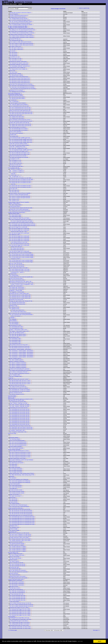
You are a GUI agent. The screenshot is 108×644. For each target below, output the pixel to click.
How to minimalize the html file (16, 563)
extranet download (14, 573)
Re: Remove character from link (17, 394)
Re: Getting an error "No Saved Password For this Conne (22, 30)
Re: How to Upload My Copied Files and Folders (20, 220)
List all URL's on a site (15, 57)
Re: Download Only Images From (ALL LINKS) (20, 609)
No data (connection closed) (16, 490)
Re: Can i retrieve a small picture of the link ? (20, 373)
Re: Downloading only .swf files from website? (20, 390)
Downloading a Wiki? (14, 337)
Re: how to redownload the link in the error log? (20, 108)
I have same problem (15, 602)
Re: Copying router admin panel (17, 117)
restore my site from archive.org (15, 508)
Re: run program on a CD (15, 160)
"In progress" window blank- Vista (17, 430)
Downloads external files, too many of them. (19, 625)
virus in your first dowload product (17, 441)
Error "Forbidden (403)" (15, 375)
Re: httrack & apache (14, 561)
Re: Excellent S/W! (14, 136)
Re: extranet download (15, 575)
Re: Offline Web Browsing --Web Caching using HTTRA (22, 475)
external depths (12, 617)
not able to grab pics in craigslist (17, 545)
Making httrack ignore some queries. (18, 576)
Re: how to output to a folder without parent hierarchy (21, 43)
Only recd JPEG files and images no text (19, 151)
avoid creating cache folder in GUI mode (19, 268)
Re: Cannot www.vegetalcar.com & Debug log (20, 481)
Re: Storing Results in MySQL (16, 75)
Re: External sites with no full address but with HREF (21, 180)
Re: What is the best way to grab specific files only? (21, 112)
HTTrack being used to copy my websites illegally (21, 253)
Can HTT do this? (12, 396)
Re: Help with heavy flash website (17, 97)
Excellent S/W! (13, 135)
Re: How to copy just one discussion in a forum (20, 452)
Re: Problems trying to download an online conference (22, 36)
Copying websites (14, 502)
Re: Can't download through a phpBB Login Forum (21, 139)
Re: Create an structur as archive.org (18, 387)
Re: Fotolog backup (14, 275)
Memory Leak (11, 398)
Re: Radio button (13, 464)
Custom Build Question (15, 484)
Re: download (13, 478)
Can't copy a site (13, 189)
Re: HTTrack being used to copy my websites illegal (21, 260)
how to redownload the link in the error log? (19, 106)
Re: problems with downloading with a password (20, 370)
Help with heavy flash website (16, 95)
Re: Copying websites (15, 504)
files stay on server (14, 586)
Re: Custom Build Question (16, 485)
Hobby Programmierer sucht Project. (18, 458)
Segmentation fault (12, 532)
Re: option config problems (16, 205)
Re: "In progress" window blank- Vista (18, 432)
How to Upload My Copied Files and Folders (20, 218)
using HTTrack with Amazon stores (16, 579)
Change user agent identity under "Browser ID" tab (21, 301)
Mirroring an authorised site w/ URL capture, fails (21, 281)
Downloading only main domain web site (19, 408)
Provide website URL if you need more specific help (21, 277)
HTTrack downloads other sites (17, 594)
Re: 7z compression (14, 101)
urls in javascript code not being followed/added (20, 313)
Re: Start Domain (14, 499)
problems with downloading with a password (19, 369)
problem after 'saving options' (16, 286)
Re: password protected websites (17, 543)
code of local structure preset (16, 278)
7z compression (13, 100)
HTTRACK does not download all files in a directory (21, 31)
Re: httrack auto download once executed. (19, 157)
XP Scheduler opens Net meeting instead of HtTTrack (22, 223)
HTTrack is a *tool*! (16, 259)
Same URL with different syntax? (17, 333)
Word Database (13, 321)
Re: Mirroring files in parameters (17, 582)
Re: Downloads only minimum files (17, 303)
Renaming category (14, 438)
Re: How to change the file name (17, 555)
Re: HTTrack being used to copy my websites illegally (22, 254)
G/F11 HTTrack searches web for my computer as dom (20, 399)
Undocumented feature (15, 206)
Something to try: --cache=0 (17, 272)
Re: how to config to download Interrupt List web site (21, 605)
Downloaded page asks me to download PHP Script (21, 515)
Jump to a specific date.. (84, 8)
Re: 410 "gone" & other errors (16, 48)
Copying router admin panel (16, 115)
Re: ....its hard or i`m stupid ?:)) (17, 171)
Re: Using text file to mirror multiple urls (18, 69)
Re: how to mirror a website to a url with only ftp (20, 534)
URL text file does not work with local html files (20, 509)
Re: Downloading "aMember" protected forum (20, 66)
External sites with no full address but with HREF (21, 178)
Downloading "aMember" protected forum (19, 65)
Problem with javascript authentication (17, 212)
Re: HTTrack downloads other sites (18, 596)
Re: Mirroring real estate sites (16, 166)
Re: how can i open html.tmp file (17, 265)
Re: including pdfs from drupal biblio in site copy (20, 619)
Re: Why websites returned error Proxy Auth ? (20, 346)
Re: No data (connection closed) (17, 491)
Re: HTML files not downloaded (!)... (18, 591)
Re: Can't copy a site (14, 190)
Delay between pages (15, 213)
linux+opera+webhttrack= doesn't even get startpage (21, 460)
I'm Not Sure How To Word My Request (18, 505)
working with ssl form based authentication (19, 209)
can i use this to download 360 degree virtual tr (20, 20)
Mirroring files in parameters (16, 580)
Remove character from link (16, 393)
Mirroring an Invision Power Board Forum (19, 77)
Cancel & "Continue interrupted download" (19, 195)
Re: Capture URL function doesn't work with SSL (21, 124)
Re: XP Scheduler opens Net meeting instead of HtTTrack (23, 224)
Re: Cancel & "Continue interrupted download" (20, 196)
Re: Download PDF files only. (16, 40)
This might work (13, 488)
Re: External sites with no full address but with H (20, 181)
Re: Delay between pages (15, 215)
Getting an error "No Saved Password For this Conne (22, 28)
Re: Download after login (15, 569)
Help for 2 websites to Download (17, 361)
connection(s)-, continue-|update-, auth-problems (21, 349)
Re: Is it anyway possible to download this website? (21, 25)
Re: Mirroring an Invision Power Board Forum (20, 78)
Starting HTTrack (13, 306)
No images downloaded (15, 467)
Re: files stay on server (15, 588)
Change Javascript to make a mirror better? (19, 537)
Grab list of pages (14, 529)
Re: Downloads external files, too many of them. (20, 627)
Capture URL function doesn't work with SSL (20, 123)
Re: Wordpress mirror (15, 527)
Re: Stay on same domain (15, 558)
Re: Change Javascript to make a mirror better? (20, 539)
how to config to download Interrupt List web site (20, 603)
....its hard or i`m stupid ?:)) (16, 169)
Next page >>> (96, 630)
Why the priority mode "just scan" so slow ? (19, 379)
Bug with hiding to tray (13, 553)
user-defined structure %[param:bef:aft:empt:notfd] (21, 208)
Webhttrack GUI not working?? (17, 90)
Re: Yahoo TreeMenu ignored (16, 360)
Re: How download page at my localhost (19, 129)
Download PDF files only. (15, 39)
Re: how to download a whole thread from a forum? (21, 121)
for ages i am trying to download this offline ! (18, 26)
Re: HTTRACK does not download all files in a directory (22, 33)
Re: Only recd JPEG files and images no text (20, 153)
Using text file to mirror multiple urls (18, 68)
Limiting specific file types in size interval (19, 621)
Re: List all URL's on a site (16, 58)
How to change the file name (16, 554)
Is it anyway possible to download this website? (20, 23)
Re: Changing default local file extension (19, 19)
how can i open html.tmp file (16, 263)
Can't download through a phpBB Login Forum (20, 138)
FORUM (20, 4)
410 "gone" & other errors (15, 46)
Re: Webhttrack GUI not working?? (17, 92)
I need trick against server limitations (18, 103)
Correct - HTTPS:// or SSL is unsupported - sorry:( (22, 284)
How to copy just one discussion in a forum (19, 451)
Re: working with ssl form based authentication (20, 211)
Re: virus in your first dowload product (18, 442)
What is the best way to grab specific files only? (20, 111)
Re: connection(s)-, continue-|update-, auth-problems (21, 351)
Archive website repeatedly (16, 447)
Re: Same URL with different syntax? (18, 334)
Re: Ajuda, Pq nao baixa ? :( (16, 496)
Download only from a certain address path (19, 293)
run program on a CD (14, 159)
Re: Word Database (14, 322)
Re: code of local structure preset (17, 280)
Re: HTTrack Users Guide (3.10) (18, 312)
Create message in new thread (58, 9)
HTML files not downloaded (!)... (17, 590)
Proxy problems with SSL (14, 168)
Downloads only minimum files (16, 299)
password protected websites (16, 542)
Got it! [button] (100, 641)
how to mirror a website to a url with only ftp (19, 533)
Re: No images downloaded (16, 469)
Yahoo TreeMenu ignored (15, 358)
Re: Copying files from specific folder (18, 402)
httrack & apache (13, 560)
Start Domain (13, 497)
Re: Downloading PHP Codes (16, 327)
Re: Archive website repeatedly (17, 448)
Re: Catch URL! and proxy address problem (19, 145)
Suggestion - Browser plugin (16, 290)
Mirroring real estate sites (15, 165)
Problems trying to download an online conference (21, 34)
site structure (13, 51)
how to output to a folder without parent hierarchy (21, 42)
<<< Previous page (13, 630)
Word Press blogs (12, 433)
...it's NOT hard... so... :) (15, 175)
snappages (12, 318)
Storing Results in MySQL (15, 74)
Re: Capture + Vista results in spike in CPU (19, 331)
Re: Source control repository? (16, 133)
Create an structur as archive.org (17, 385)
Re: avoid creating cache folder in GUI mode (20, 269)
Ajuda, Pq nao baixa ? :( (15, 494)
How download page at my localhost (18, 127)
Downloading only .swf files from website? (19, 388)
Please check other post (17, 247)
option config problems (15, 203)
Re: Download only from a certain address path (20, 295)
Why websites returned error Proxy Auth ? (19, 345)
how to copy (12, 71)
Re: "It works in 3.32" (14, 199)
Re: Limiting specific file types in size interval (20, 622)
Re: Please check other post (18, 248)
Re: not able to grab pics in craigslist (18, 547)
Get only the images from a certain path (18, 227)
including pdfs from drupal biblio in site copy (19, 618)
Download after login (14, 567)
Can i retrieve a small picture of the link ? (19, 372)
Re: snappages (13, 319)
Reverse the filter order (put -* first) (19, 232)
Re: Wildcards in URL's (15, 235)
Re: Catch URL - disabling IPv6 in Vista (18, 148)
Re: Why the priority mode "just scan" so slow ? (20, 381)
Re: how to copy (13, 72)
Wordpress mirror (14, 526)
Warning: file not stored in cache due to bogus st (20, 12)
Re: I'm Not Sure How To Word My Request (19, 507)
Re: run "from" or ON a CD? (16, 163)
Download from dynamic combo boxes (18, 62)
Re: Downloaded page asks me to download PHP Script (22, 517)
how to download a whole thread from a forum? (20, 120)
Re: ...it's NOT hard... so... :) (16, 177)
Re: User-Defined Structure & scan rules (20, 244)
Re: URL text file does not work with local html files (21, 511)
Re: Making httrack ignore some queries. (19, 578)
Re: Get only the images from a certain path (19, 229)
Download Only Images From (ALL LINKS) (19, 608)
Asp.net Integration (14, 14)
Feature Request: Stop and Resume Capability (20, 193)
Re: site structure (14, 52)
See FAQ (13, 174)
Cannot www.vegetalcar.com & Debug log (19, 479)
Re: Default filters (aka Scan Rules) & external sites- (21, 427)
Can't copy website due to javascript (18, 570)
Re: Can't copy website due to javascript (19, 572)
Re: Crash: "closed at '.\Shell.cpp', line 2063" (20, 405)
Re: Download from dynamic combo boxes (19, 63)
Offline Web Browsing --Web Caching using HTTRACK (22, 473)
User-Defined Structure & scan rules (19, 242)
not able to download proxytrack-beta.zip (19, 16)
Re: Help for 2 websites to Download (18, 363)
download (12, 476)
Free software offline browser (10, 4)
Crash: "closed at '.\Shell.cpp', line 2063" (19, 403)
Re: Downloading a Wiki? (15, 339)
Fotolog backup (13, 274)
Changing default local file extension (18, 17)
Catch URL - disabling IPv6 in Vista (18, 147)
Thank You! (11, 378)
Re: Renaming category (15, 439)
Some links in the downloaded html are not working (21, 84)
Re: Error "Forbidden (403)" (16, 376)
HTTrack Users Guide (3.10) (18, 310)
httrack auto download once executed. (18, 156)
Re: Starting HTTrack (14, 307)
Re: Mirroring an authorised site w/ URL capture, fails (21, 283)
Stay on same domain (15, 557)
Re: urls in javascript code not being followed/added (21, 315)
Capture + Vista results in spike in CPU (18, 330)
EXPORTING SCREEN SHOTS (15, 94)
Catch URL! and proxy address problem (19, 144)
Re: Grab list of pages (15, 530)
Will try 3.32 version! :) (16, 316)
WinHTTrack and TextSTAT (16, 461)
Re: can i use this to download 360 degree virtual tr (21, 22)
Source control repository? (16, 132)
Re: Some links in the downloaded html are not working (22, 86)
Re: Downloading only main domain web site (20, 409)
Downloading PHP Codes (15, 325)
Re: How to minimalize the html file (17, 564)
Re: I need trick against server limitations (19, 105)
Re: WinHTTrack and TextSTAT (17, 463)
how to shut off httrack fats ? (14, 93)
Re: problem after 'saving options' (17, 287)
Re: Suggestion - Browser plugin (17, 292)
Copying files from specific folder (17, 400)
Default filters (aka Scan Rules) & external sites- (20, 426)
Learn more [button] (80, 641)
